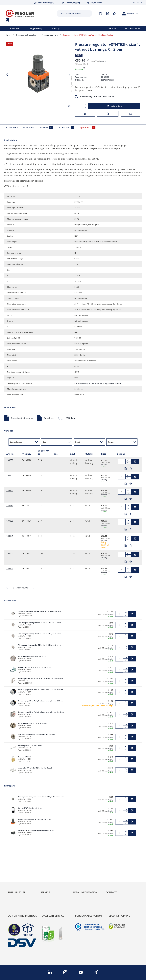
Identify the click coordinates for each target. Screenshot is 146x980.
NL (142, 3)
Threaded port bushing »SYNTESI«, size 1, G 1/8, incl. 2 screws (40, 623)
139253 (10, 475)
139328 (10, 521)
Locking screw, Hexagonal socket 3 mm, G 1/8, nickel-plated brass (41, 797)
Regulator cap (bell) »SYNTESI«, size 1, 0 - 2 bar (35, 819)
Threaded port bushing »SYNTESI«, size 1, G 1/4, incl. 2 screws (40, 634)
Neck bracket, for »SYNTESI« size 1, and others (35, 667)
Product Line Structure (19, 880)
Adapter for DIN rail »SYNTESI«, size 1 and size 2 (35, 768)
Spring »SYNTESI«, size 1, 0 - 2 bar (30, 808)
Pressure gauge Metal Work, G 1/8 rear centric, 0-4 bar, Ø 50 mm (41, 701)
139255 (10, 490)
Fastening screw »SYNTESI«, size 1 (30, 746)
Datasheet (49, 418)
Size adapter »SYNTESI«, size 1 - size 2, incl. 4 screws (37, 735)
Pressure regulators (50, 35)
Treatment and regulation (26, 35)
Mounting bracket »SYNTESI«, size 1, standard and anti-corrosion (41, 679)
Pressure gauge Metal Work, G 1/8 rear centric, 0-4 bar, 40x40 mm (41, 712)
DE (134, 3)
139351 (10, 536)
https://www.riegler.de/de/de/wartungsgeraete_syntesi (98, 383)
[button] (132, 13)
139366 (10, 568)
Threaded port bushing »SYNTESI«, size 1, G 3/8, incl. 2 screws (40, 645)
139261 (10, 506)
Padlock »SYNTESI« (25, 757)
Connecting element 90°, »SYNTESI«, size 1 (33, 723)
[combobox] (72, 13)
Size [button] (44, 442)
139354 (10, 553)
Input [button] (78, 442)
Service (113, 28)
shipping (103, 61)
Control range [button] (16, 442)
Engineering (36, 28)
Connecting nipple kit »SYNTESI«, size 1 (32, 656)
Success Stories (133, 28)
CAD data (70, 418)
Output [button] (111, 442)
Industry (55, 28)
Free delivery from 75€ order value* (97, 96)
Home (8, 35)
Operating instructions (22, 418)
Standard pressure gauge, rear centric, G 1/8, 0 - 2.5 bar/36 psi (40, 611)
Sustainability (14, 872)
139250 (10, 460)
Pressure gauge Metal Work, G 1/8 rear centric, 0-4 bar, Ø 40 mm (41, 690)
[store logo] (28, 13)
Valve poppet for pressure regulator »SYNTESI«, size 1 (37, 831)
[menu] (51, 28)
